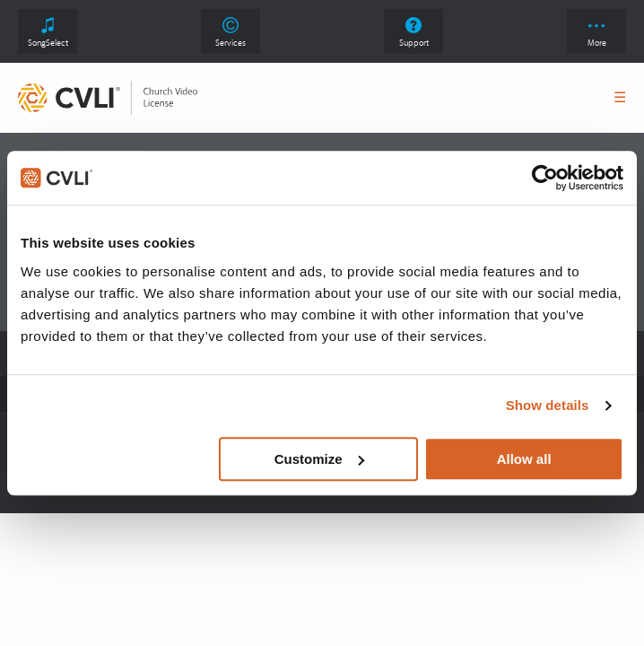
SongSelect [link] (48, 33)
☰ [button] (620, 98)
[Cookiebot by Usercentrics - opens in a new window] (545, 178)
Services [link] (231, 33)
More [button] (597, 36)
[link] (108, 98)
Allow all (524, 459)
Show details (548, 405)
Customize (319, 459)
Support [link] (414, 33)
